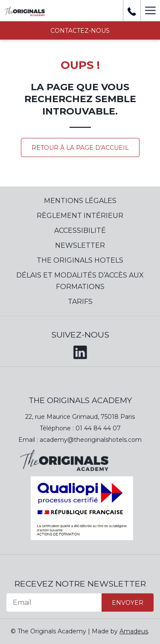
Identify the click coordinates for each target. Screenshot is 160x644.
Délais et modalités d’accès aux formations (80, 281)
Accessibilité (80, 230)
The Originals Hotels (80, 260)
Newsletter (80, 245)
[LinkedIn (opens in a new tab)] (80, 351)
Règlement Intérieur (80, 216)
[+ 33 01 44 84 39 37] (132, 11)
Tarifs (80, 302)
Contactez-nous (80, 31)
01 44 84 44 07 (98, 428)
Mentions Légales (80, 201)
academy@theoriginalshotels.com (91, 440)
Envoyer (128, 603)
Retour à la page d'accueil (80, 148)
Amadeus (134, 631)
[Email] (54, 602)
